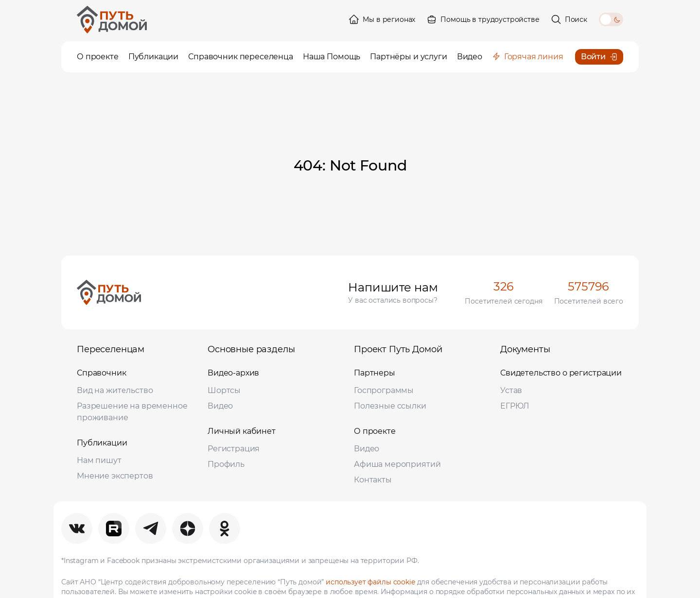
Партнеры (375, 373)
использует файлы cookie (370, 582)
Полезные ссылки (390, 406)
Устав (511, 390)
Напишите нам (393, 287)
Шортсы (224, 390)
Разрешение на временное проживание (132, 412)
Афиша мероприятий (397, 464)
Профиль (226, 464)
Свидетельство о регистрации (561, 373)
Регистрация (234, 449)
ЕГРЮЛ (515, 406)
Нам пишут (99, 460)
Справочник (102, 373)
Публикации (102, 443)
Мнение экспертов (115, 476)
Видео (220, 406)
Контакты (373, 480)
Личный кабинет (242, 431)
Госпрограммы (384, 390)
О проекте (375, 431)
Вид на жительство (115, 390)
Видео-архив (233, 373)
